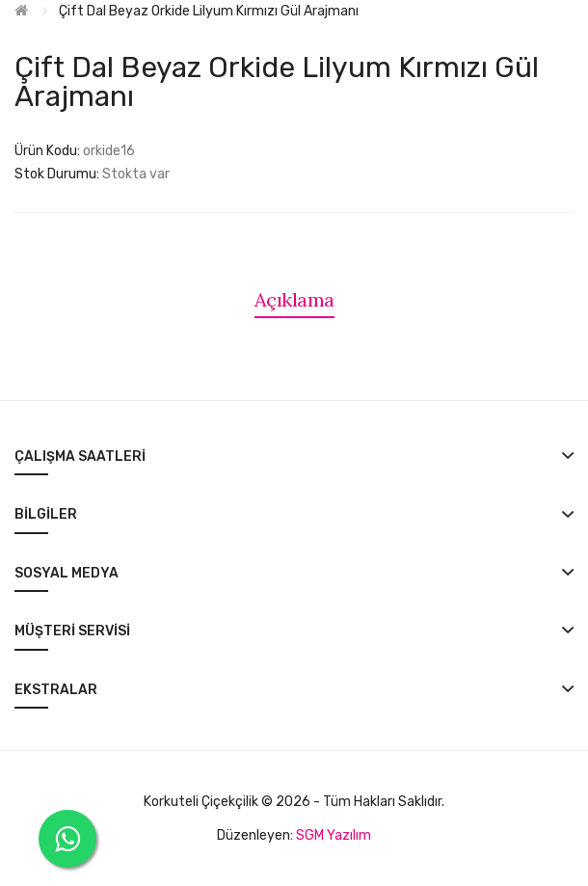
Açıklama (294, 299)
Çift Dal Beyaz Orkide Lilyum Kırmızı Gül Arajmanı (209, 11)
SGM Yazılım (334, 835)
